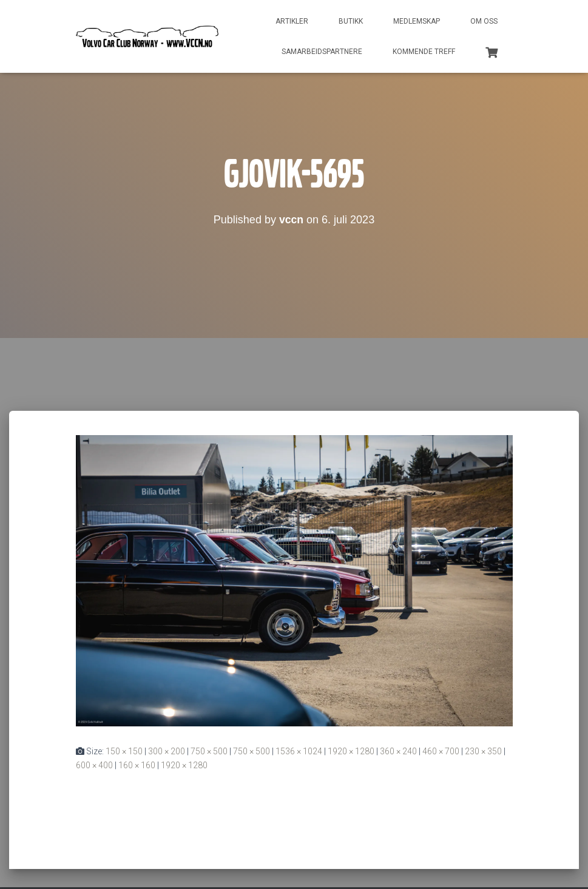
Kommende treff (424, 52)
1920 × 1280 (351, 751)
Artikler (292, 21)
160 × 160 (137, 765)
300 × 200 (167, 751)
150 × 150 (124, 751)
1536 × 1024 (299, 751)
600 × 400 (94, 765)
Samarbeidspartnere (322, 52)
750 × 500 (209, 751)
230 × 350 (483, 751)
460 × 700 (441, 751)
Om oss (484, 21)
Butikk (351, 21)
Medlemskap (417, 21)
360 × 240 (398, 751)
